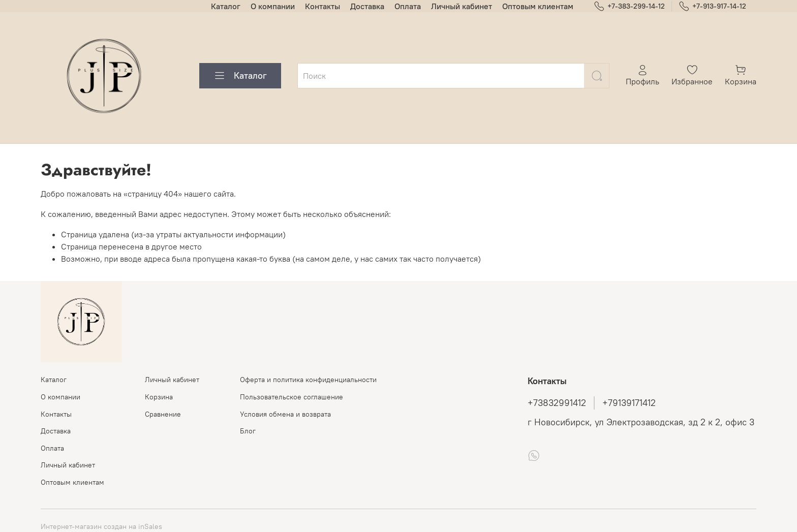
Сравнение (163, 414)
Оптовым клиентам (538, 6)
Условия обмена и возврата (285, 414)
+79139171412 (629, 403)
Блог (248, 431)
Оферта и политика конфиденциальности (308, 380)
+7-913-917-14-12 (712, 6)
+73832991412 (557, 403)
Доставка (367, 6)
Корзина (159, 397)
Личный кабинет (462, 6)
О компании (273, 6)
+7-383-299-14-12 (629, 6)
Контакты (323, 6)
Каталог (226, 6)
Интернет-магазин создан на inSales (101, 526)
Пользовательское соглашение (292, 397)
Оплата (408, 6)
